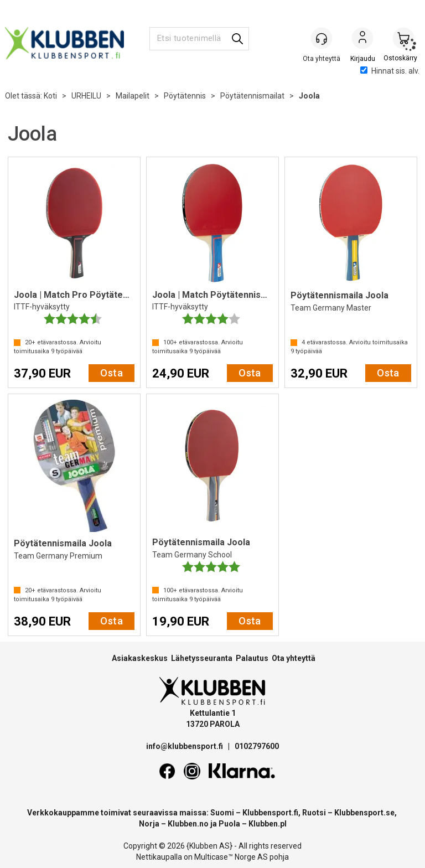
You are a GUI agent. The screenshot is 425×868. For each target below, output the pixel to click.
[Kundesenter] (322, 38)
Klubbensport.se (364, 813)
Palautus (252, 658)
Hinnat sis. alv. (390, 71)
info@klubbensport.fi (185, 746)
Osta (112, 373)
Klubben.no (188, 824)
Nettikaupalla (159, 857)
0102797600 (257, 746)
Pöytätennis (185, 96)
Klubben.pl (268, 824)
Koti (50, 96)
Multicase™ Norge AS (231, 857)
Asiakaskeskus (140, 658)
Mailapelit (133, 96)
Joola (309, 96)
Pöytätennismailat (252, 96)
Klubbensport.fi (270, 813)
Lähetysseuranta (202, 658)
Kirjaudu (362, 39)
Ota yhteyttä (294, 658)
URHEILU (86, 96)
